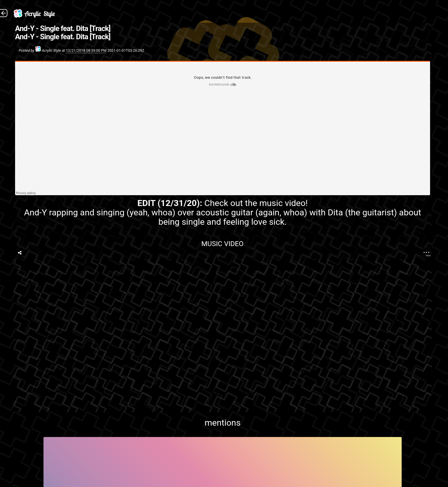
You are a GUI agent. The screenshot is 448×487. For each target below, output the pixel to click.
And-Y (36, 212)
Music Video (223, 244)
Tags (428, 256)
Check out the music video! (256, 203)
